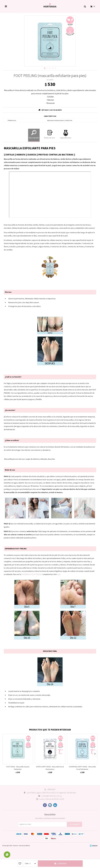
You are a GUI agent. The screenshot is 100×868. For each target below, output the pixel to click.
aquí (59, 574)
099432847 (51, 789)
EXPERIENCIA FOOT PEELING (32, 574)
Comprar (62, 864)
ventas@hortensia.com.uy (52, 796)
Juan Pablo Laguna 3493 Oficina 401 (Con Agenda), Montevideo (51, 793)
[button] (85, 6)
